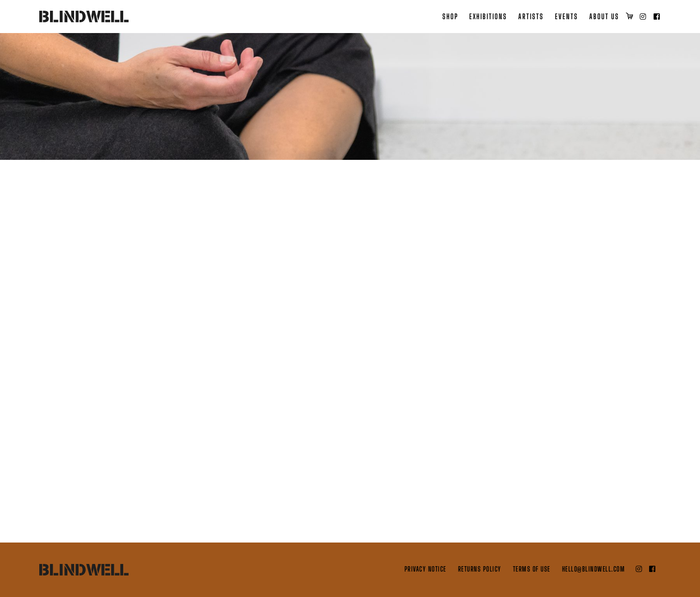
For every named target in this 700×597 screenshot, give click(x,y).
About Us (604, 16)
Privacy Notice (425, 569)
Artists (531, 16)
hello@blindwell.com (594, 569)
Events (567, 16)
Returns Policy (480, 569)
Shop (450, 16)
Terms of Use (532, 569)
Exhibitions (488, 16)
